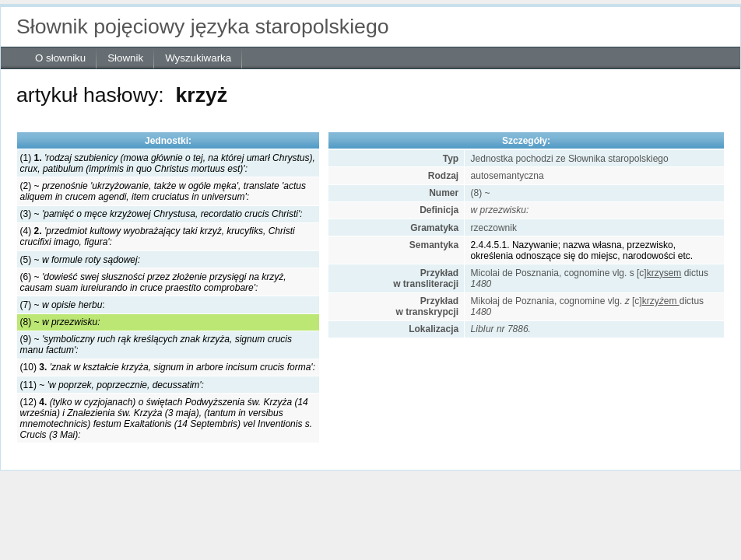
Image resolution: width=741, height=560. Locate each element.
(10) (168, 367)
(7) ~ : (63, 305)
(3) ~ (162, 214)
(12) (167, 418)
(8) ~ (60, 322)
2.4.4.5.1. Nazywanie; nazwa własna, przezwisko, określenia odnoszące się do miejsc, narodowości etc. (582, 250)
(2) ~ (163, 191)
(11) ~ (112, 385)
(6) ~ (153, 282)
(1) (168, 163)
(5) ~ (80, 260)
